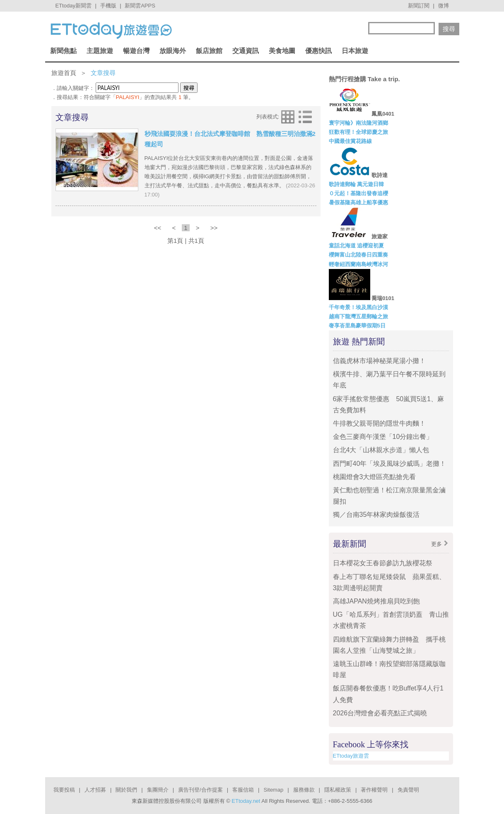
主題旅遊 (100, 51)
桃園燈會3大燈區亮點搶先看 (375, 477)
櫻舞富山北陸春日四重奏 (358, 255)
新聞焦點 (63, 51)
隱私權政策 (338, 790)
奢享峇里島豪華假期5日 (357, 326)
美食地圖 (282, 51)
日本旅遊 (355, 51)
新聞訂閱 (419, 6)
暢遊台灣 (136, 51)
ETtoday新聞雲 (74, 6)
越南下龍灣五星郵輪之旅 (358, 316)
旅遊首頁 (64, 73)
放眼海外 (173, 51)
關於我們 (126, 790)
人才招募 (95, 790)
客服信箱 (243, 790)
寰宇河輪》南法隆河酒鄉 (358, 123)
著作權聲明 (374, 790)
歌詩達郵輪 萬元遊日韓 (357, 184)
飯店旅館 (209, 51)
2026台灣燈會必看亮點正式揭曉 (380, 713)
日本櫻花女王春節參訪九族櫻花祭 (383, 563)
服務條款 (304, 790)
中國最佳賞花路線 (350, 141)
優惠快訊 (318, 51)
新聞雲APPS (140, 6)
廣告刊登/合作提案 (200, 790)
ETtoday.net (246, 801)
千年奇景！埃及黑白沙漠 (358, 307)
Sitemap (273, 790)
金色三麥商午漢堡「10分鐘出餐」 (383, 437)
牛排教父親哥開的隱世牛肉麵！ (379, 423)
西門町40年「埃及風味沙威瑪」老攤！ (390, 464)
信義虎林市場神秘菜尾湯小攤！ (379, 361)
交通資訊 (246, 51)
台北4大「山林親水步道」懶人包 (381, 450)
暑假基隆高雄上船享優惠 (358, 202)
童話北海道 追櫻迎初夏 (357, 246)
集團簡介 (158, 790)
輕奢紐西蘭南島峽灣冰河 (358, 264)
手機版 (108, 6)
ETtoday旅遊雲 (351, 756)
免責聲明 (408, 790)
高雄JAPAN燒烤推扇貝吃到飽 (376, 601)
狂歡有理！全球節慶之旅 (358, 132)
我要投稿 (64, 790)
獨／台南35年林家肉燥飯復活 (376, 515)
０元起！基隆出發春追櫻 (358, 193)
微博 (444, 6)
